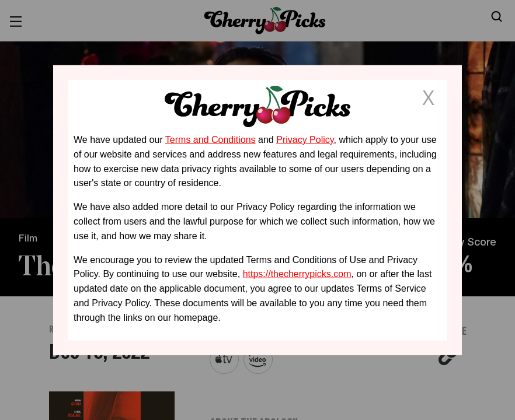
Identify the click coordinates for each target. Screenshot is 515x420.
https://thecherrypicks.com (297, 274)
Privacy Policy (305, 140)
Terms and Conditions (210, 140)
